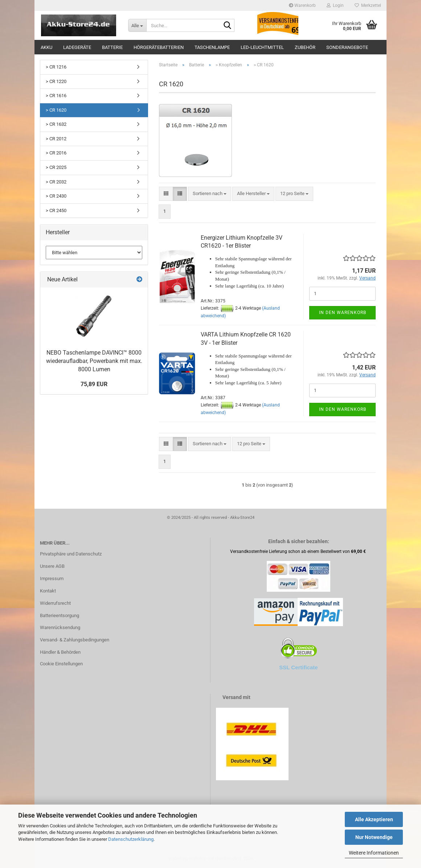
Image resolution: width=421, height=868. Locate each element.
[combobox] (210, 194)
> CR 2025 (56, 167)
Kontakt (48, 591)
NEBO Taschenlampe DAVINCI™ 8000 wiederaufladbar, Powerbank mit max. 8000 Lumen (94, 361)
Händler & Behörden (60, 652)
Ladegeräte (77, 47)
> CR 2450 (56, 210)
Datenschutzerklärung (131, 839)
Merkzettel (368, 5)
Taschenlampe (212, 47)
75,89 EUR (94, 384)
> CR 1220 (56, 81)
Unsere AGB (52, 566)
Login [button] (335, 5)
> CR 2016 (56, 153)
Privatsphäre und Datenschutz (71, 554)
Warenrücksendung (60, 627)
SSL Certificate (298, 667)
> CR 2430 (56, 196)
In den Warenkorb (343, 313)
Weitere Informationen (374, 853)
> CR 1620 (56, 110)
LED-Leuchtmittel (262, 47)
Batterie (112, 47)
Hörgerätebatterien (159, 47)
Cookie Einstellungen (61, 664)
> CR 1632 (56, 124)
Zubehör (305, 47)
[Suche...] (137, 25)
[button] (166, 194)
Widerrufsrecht (55, 603)
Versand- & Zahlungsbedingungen (75, 640)
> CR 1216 (56, 67)
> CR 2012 (56, 139)
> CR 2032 (56, 182)
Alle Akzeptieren (374, 819)
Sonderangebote (347, 47)
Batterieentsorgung (60, 615)
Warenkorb (302, 5)
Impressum (52, 578)
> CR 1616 (56, 96)
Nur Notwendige (374, 837)
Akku (46, 47)
